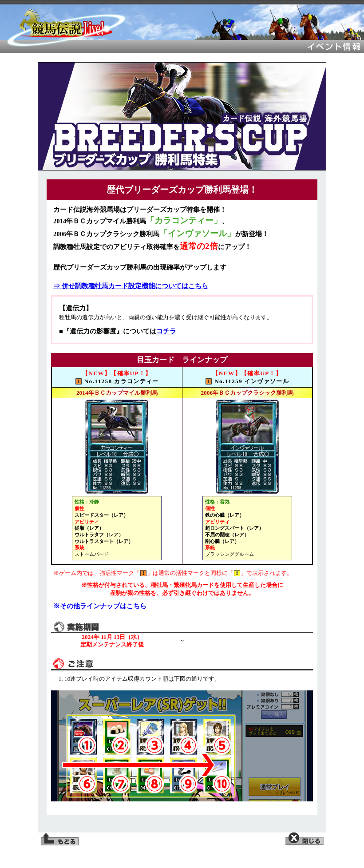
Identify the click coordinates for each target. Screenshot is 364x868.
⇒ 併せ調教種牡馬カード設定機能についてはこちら (131, 286)
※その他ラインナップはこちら (100, 606)
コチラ (166, 331)
